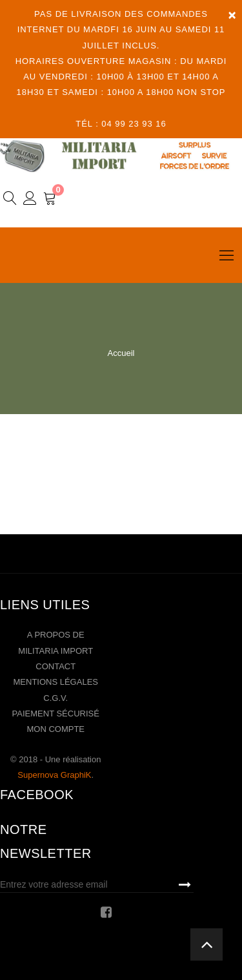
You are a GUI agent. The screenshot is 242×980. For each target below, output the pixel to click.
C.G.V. (55, 698)
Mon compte (55, 729)
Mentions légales (56, 682)
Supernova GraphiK (54, 775)
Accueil (121, 353)
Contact (55, 666)
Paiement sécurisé (56, 714)
